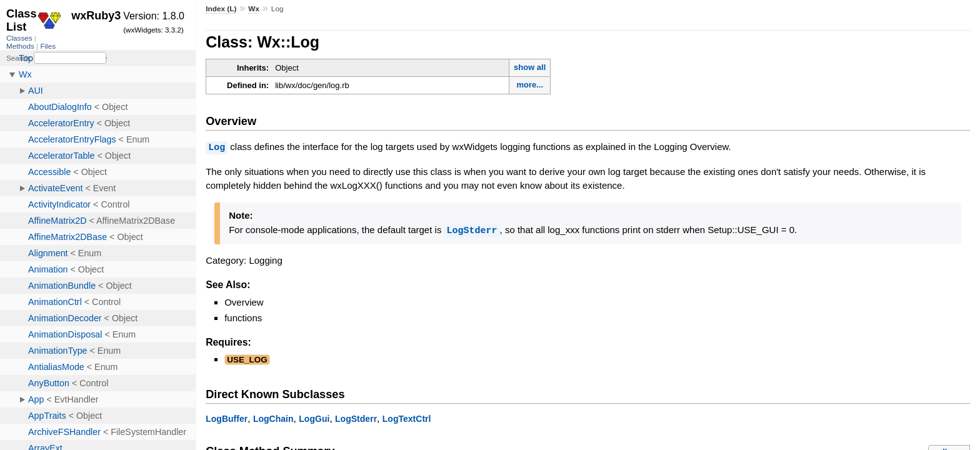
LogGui (314, 417)
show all (530, 67)
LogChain (273, 417)
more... (530, 85)
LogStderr (472, 229)
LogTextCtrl (407, 417)
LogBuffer (227, 417)
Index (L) (221, 9)
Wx (254, 9)
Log (217, 147)
